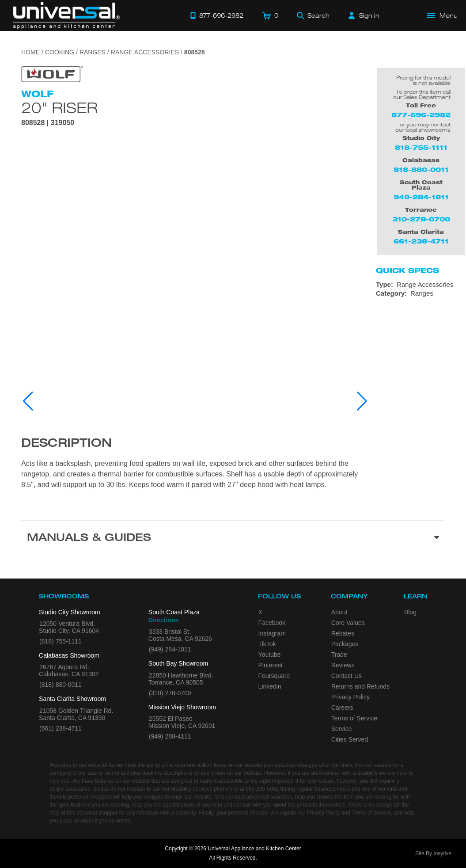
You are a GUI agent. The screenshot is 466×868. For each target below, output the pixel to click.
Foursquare (274, 676)
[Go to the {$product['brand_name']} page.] (52, 74)
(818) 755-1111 (61, 641)
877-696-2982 (421, 115)
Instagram (272, 633)
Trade (339, 655)
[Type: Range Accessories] (421, 285)
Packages (345, 644)
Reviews (343, 665)
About (339, 612)
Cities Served (350, 739)
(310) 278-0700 (170, 693)
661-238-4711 (421, 241)
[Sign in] (364, 15)
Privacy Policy (350, 697)
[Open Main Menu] (443, 15)
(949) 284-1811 (170, 649)
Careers (342, 708)
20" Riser (59, 107)
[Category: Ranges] (421, 293)
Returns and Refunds (360, 686)
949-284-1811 (421, 197)
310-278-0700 (421, 219)
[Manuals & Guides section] (233, 539)
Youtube (270, 655)
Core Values (348, 623)
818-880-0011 (421, 169)
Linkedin (270, 686)
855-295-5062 (262, 789)
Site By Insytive (433, 853)
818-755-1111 (421, 147)
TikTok (267, 644)
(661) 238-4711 (61, 728)
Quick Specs (407, 270)
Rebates (343, 633)
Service (342, 729)
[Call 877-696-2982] (217, 15)
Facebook (272, 623)
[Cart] (270, 15)
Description (66, 444)
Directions (163, 620)
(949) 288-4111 (170, 736)
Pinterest (271, 665)
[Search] (313, 15)
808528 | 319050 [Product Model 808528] (48, 123)
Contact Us (347, 676)
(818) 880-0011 (61, 685)
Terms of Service (354, 718)
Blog (410, 612)
